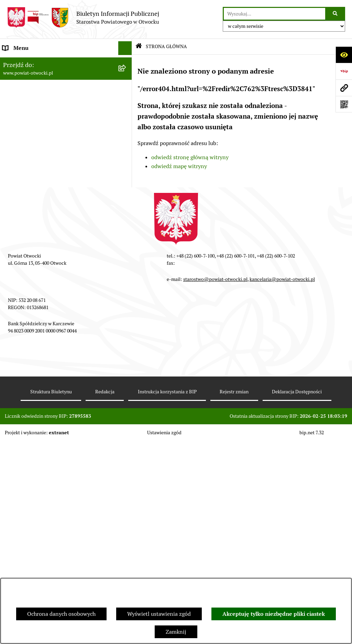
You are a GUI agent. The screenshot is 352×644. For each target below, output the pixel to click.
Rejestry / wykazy (24, 227)
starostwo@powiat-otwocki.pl (215, 483)
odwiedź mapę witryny (179, 166)
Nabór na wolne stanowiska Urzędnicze (51, 241)
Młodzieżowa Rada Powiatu (37, 89)
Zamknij (176, 632)
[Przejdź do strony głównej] (83, 18)
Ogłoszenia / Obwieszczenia (37, 185)
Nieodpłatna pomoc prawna (37, 130)
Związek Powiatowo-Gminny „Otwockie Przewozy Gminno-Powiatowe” (52, 341)
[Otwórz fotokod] (344, 104)
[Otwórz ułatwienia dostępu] (344, 55)
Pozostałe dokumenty (29, 172)
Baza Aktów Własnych (30, 359)
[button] (127, 90)
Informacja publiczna (29, 158)
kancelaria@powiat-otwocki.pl (282, 483)
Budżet (11, 323)
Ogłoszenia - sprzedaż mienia (39, 199)
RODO (10, 144)
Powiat (11, 117)
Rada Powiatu (20, 62)
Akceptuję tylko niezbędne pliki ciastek (274, 614)
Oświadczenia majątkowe (34, 309)
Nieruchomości (21, 254)
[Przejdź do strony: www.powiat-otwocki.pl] (344, 88)
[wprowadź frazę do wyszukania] (274, 14)
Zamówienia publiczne (31, 268)
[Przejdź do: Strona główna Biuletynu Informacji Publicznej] (139, 47)
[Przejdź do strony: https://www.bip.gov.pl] (344, 71)
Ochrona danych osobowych (61, 614)
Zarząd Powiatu (22, 75)
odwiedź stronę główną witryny (190, 157)
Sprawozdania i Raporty (32, 213)
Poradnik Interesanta (29, 103)
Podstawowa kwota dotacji (35, 282)
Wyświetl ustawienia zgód (159, 614)
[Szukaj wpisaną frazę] (336, 14)
